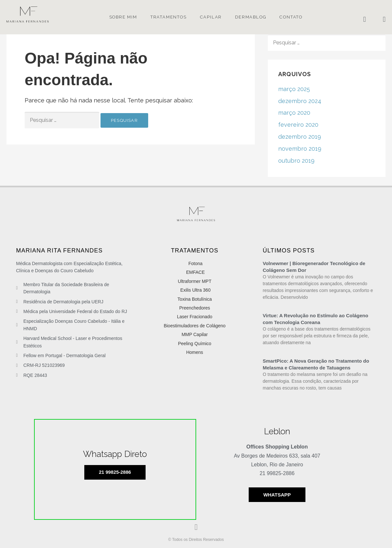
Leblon (277, 431)
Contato (291, 17)
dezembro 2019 (300, 137)
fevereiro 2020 (298, 125)
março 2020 (294, 113)
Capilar (211, 17)
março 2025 (294, 89)
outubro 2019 (296, 161)
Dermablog (251, 17)
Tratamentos (169, 17)
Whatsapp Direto (115, 454)
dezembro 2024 (300, 101)
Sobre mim (123, 17)
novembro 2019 (300, 149)
